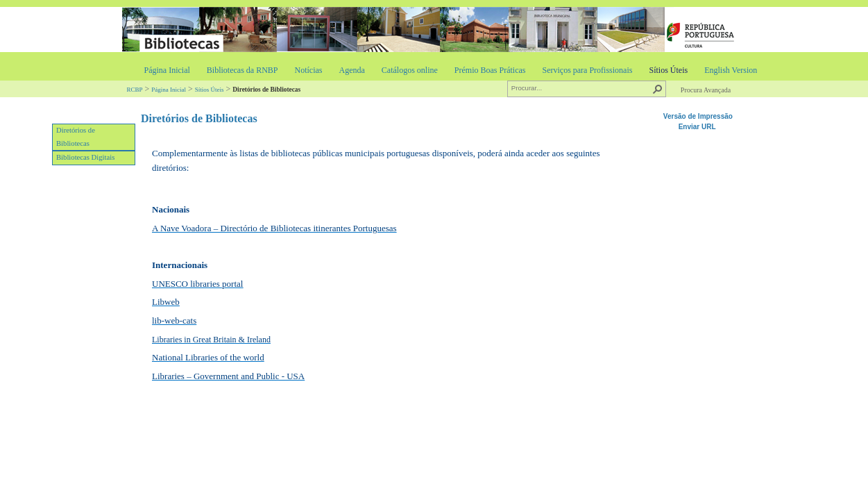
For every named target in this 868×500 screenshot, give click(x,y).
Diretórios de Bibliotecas (76, 137)
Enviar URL (698, 127)
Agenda (351, 70)
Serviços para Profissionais (587, 70)
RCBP (135, 90)
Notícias (308, 70)
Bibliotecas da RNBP (242, 70)
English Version (731, 70)
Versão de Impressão (698, 116)
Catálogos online (410, 70)
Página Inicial (167, 70)
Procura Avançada (706, 90)
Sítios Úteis (668, 70)
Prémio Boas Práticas (490, 70)
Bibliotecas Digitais (85, 157)
